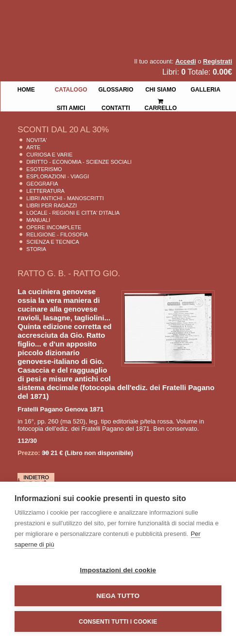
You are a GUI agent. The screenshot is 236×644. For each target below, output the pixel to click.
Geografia (42, 184)
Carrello (161, 101)
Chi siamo (160, 89)
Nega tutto (118, 596)
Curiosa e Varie (49, 155)
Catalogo (71, 89)
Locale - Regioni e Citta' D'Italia (73, 213)
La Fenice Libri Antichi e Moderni (85, 15)
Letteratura (45, 191)
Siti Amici (71, 107)
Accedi (186, 61)
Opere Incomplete (54, 227)
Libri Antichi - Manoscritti (65, 198)
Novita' (36, 140)
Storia (36, 249)
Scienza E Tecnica (53, 242)
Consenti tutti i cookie (118, 622)
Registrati (218, 61)
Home (26, 89)
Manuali (38, 220)
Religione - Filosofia (57, 235)
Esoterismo (44, 169)
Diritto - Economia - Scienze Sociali (79, 162)
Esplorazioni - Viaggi (58, 176)
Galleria (206, 89)
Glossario (116, 89)
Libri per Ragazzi (51, 205)
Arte (33, 147)
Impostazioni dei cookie (118, 570)
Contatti (116, 107)
